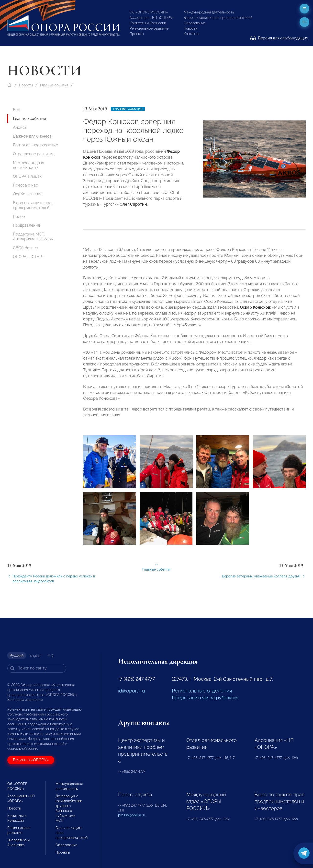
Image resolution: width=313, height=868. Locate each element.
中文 (51, 656)
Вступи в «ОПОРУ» (31, 760)
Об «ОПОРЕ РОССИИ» (149, 12)
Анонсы (20, 127)
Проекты (137, 34)
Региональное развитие (149, 28)
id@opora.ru (132, 691)
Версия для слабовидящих (279, 38)
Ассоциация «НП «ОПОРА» (152, 18)
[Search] (37, 668)
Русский (17, 656)
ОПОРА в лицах (27, 176)
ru (305, 22)
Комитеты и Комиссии (148, 23)
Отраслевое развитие (34, 154)
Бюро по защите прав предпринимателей (218, 18)
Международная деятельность (209, 12)
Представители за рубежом (205, 698)
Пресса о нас (25, 185)
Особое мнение (28, 194)
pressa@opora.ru (132, 815)
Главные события (54, 85)
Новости (190, 28)
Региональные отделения (202, 691)
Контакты (191, 34)
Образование (195, 23)
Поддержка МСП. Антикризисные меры (33, 237)
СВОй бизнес (25, 248)
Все (17, 110)
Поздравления (26, 225)
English (35, 656)
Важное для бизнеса (32, 136)
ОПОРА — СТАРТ (29, 257)
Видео (19, 217)
